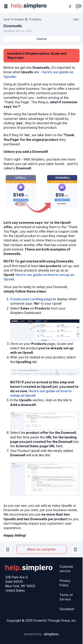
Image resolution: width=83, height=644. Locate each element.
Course (41, 39)
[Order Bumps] (75, 549)
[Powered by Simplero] (41, 634)
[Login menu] (79, 6)
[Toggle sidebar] (6, 6)
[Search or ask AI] (70, 6)
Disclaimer (67, 609)
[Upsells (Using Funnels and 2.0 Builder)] (8, 549)
